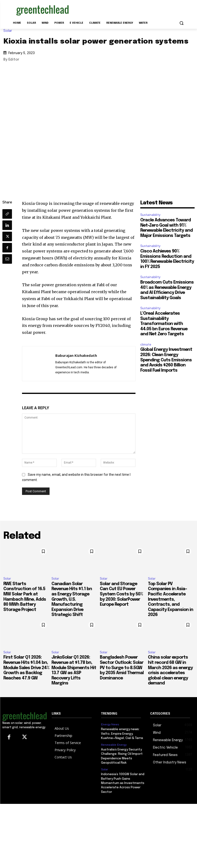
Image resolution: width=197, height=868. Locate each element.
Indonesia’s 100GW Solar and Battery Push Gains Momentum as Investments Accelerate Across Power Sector (123, 783)
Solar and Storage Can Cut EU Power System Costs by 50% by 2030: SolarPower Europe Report (121, 594)
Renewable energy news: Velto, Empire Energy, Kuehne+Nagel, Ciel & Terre (122, 734)
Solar (9, 31)
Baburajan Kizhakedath (76, 355)
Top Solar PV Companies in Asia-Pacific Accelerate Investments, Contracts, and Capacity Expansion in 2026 (171, 599)
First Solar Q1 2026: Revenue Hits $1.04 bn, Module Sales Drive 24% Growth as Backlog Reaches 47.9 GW (26, 668)
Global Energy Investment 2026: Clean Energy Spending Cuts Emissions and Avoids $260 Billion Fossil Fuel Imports (166, 360)
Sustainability (150, 215)
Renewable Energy (114, 745)
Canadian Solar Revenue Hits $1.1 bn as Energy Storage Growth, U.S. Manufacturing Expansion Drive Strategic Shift (72, 599)
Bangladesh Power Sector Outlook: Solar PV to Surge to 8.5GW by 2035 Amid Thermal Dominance (122, 668)
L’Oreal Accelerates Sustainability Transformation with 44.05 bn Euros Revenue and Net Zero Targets (164, 324)
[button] (182, 23)
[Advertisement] (131, 9)
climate (146, 344)
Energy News (110, 724)
